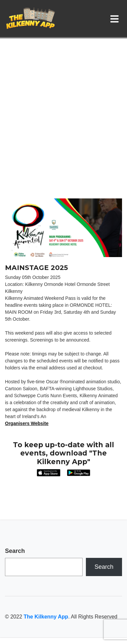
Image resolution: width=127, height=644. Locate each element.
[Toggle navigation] (116, 19)
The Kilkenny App (46, 617)
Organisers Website (27, 423)
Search (15, 551)
